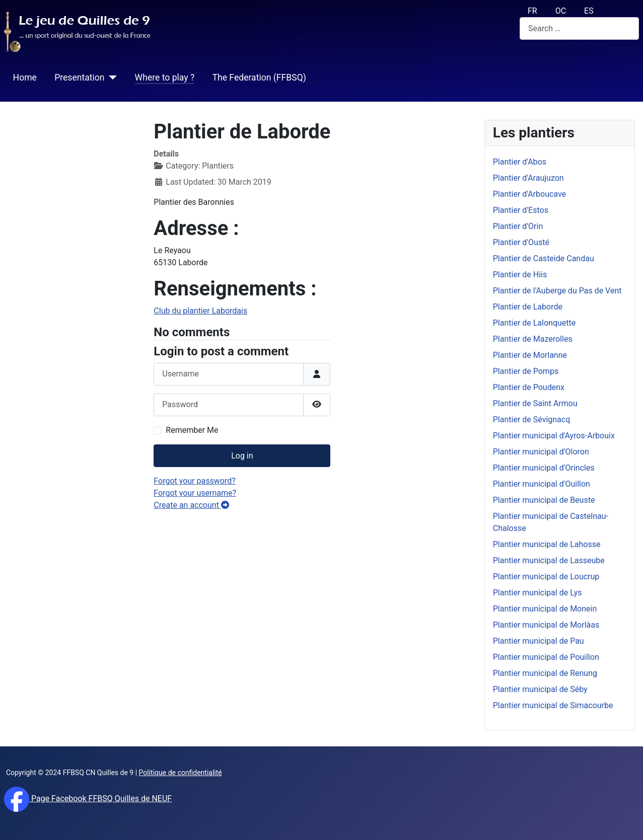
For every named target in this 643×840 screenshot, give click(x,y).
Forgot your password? (194, 481)
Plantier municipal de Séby (540, 689)
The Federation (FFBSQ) (259, 78)
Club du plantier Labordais (200, 311)
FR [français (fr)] (532, 11)
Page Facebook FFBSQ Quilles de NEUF (100, 798)
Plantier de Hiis (520, 275)
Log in (242, 456)
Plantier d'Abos (520, 162)
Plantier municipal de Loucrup (546, 577)
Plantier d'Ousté (521, 242)
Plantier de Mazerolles (533, 339)
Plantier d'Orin (518, 226)
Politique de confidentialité (181, 773)
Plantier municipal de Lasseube (549, 560)
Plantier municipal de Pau (539, 641)
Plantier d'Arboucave (529, 194)
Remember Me (192, 430)
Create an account (191, 505)
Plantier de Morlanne (530, 355)
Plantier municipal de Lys (538, 593)
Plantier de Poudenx (529, 387)
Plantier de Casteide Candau (544, 258)
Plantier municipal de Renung (545, 673)
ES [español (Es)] (589, 11)
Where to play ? (165, 78)
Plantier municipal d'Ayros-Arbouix (554, 436)
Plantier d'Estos (521, 210)
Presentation (79, 78)
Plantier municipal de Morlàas (546, 625)
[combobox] (579, 28)
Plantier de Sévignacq (532, 419)
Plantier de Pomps (526, 371)
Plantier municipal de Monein (545, 609)
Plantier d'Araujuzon (528, 178)
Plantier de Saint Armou (535, 403)
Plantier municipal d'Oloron (541, 452)
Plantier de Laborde (528, 307)
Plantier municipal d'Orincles (544, 468)
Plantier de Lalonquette (534, 323)
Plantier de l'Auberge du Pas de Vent (557, 291)
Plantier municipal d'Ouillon (542, 484)
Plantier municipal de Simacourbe (553, 705)
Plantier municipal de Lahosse (547, 544)
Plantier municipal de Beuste (544, 500)
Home (25, 78)
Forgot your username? (195, 493)
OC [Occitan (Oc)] (561, 11)
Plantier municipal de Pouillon (546, 657)
